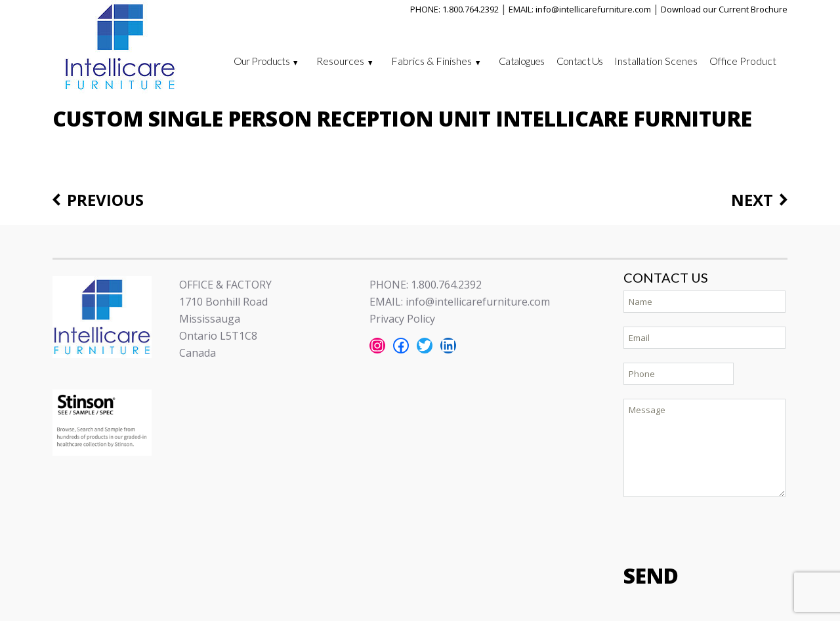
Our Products (262, 61)
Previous (105, 200)
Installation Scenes (656, 61)
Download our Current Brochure (724, 9)
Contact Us (580, 61)
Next (752, 200)
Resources (340, 61)
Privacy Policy (402, 319)
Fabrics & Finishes (431, 61)
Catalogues (522, 61)
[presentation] (723, 529)
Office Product (743, 61)
